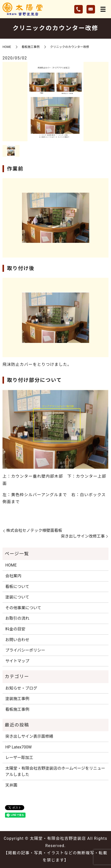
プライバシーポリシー (25, 650)
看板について (17, 587)
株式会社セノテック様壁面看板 (34, 530)
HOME (7, 47)
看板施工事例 (30, 47)
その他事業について (23, 608)
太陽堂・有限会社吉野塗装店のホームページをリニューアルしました (55, 772)
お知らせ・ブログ (21, 688)
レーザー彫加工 (19, 758)
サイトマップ (17, 661)
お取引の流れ (17, 618)
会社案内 (13, 576)
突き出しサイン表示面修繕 (29, 736)
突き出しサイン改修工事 (83, 536)
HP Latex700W (18, 747)
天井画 (11, 785)
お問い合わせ (17, 640)
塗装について (17, 597)
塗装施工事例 (17, 699)
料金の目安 (15, 629)
